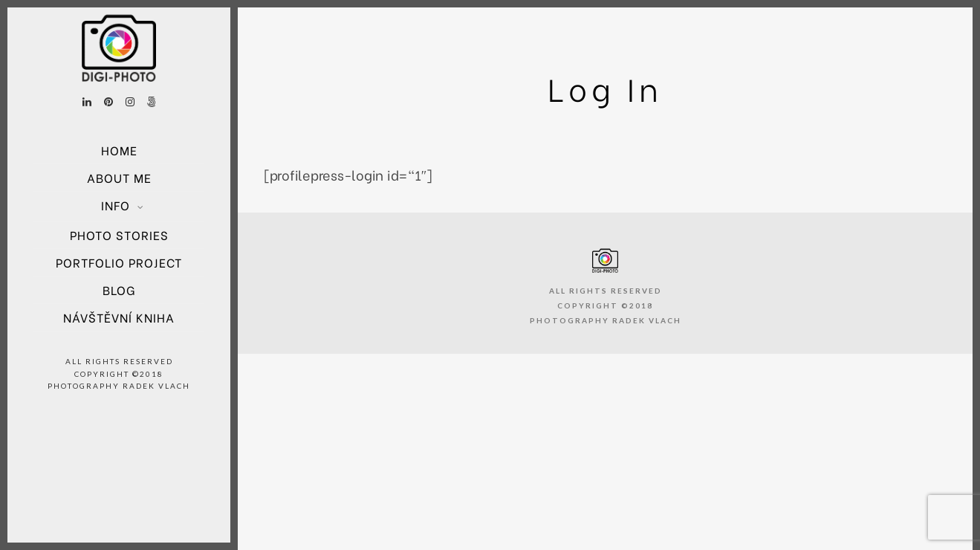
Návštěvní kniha (119, 317)
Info (116, 205)
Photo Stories (119, 234)
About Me (119, 177)
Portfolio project (119, 262)
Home (119, 150)
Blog (119, 289)
